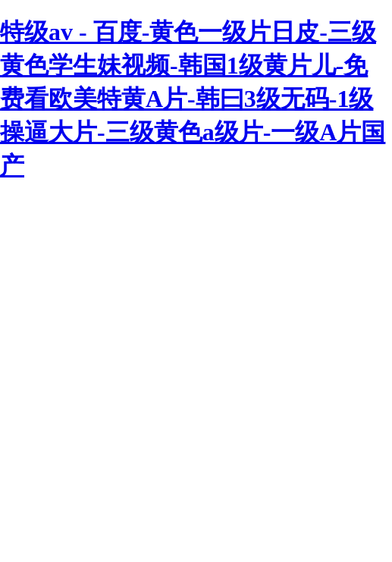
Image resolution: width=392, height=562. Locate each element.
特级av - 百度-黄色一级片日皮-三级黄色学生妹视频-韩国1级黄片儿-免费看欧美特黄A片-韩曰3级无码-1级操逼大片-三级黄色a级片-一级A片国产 (193, 99)
